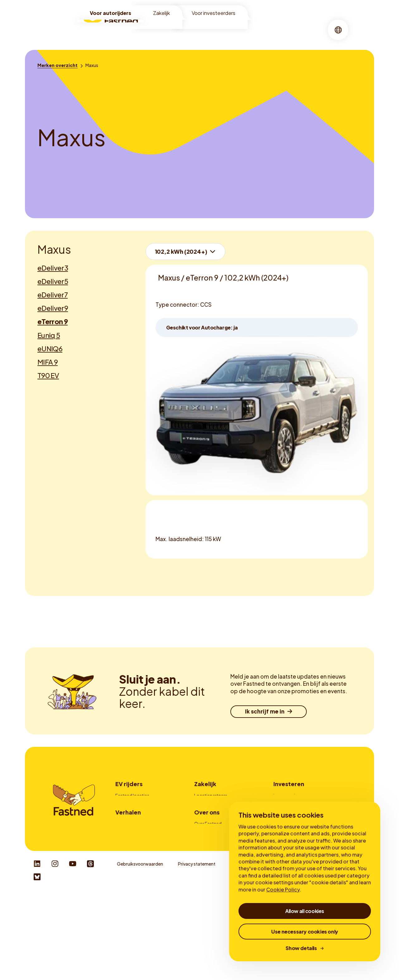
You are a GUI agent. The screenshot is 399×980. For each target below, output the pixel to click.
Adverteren (206, 813)
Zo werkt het (128, 804)
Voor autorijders (111, 13)
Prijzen (122, 813)
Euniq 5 (49, 335)
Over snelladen (130, 886)
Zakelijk (161, 13)
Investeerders (287, 795)
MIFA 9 (48, 362)
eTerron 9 (53, 321)
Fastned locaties (132, 795)
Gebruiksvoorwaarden (140, 951)
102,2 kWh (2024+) (181, 251)
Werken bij (205, 894)
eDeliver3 (53, 268)
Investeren (289, 784)
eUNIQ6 (50, 348)
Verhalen (252, 29)
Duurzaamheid (209, 886)
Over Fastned (208, 868)
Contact (203, 830)
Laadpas (203, 821)
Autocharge (128, 830)
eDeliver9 (53, 308)
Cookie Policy (283, 889)
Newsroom (206, 903)
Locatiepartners (211, 795)
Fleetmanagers (210, 804)
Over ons (223, 29)
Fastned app (128, 821)
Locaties (161, 29)
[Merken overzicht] (58, 65)
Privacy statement (197, 951)
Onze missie (206, 877)
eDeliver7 (53, 295)
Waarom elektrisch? (136, 868)
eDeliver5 (53, 281)
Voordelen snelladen (136, 877)
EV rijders (129, 784)
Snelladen (191, 29)
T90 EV (48, 375)
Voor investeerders (214, 13)
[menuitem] (161, 30)
